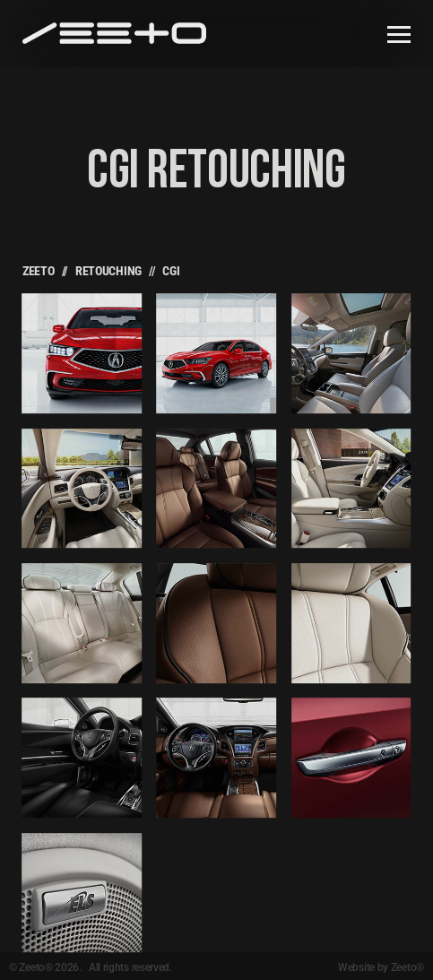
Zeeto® (407, 967)
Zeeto (39, 271)
